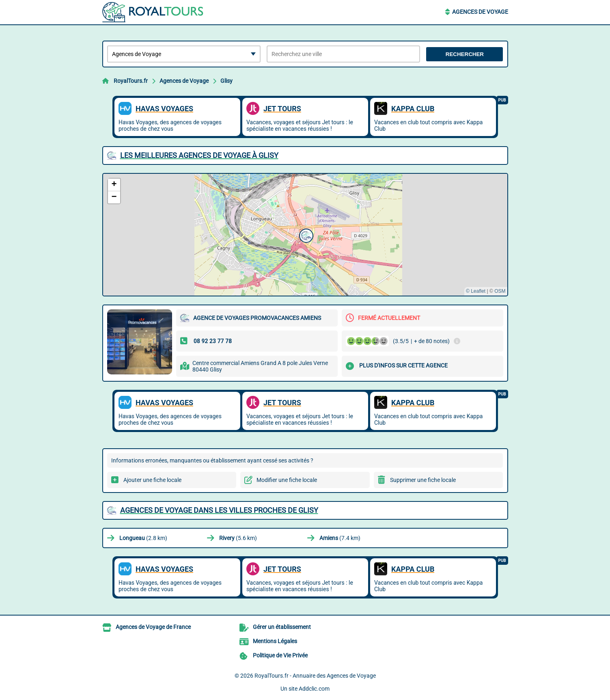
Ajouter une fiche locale (152, 480)
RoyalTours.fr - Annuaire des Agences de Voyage (315, 676)
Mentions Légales (275, 641)
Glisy (226, 81)
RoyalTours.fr (131, 81)
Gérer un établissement (282, 627)
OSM (500, 291)
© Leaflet (476, 291)
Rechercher (465, 54)
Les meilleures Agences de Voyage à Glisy (199, 155)
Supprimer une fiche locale (423, 480)
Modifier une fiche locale (287, 480)
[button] (305, 235)
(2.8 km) (143, 538)
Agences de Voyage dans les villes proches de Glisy (219, 510)
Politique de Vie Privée (280, 655)
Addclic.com (314, 689)
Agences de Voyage (480, 12)
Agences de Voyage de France (153, 627)
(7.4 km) (340, 538)
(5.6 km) (238, 538)
